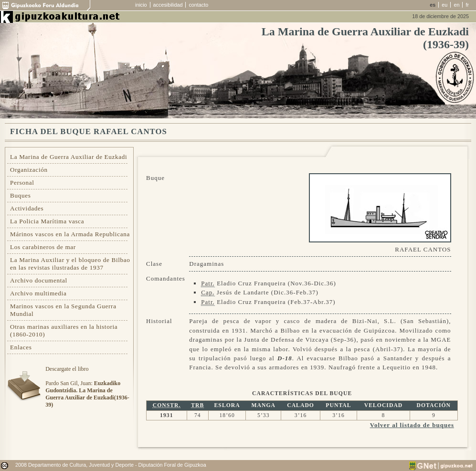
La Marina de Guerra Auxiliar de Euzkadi (69, 157)
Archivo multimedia (38, 293)
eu (444, 5)
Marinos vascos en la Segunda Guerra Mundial (63, 310)
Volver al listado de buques (412, 425)
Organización (29, 170)
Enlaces (21, 347)
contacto (198, 5)
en (456, 5)
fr (467, 5)
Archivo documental (39, 280)
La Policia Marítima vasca (47, 221)
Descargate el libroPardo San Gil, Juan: (87, 387)
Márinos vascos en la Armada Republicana (70, 234)
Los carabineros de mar (43, 247)
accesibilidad (168, 5)
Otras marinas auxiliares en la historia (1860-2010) (64, 330)
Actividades (27, 208)
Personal (22, 183)
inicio (141, 5)
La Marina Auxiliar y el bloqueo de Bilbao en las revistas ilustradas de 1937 (70, 264)
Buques (21, 195)
